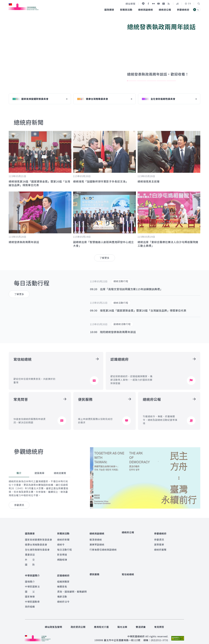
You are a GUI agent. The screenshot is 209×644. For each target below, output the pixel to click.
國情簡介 (30, 578)
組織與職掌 (63, 578)
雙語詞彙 (141, 623)
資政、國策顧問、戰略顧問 (72, 588)
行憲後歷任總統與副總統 (103, 548)
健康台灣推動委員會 (36, 543)
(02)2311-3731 (160, 636)
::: (2, 2)
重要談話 (30, 553)
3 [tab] (152, 81)
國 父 (30, 588)
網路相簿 (62, 558)
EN (188, 3)
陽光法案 (122, 623)
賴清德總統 (96, 538)
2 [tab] (142, 81)
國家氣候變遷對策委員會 (39, 538)
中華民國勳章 (32, 598)
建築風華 (159, 543)
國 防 (30, 563)
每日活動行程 (65, 548)
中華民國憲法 (32, 583)
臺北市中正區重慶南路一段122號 (122, 636)
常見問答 (159, 623)
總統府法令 (63, 598)
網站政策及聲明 (53, 623)
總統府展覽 (160, 548)
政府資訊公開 (78, 623)
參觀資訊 (159, 538)
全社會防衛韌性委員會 (37, 548)
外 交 (30, 558)
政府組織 (30, 603)
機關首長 (62, 583)
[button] (199, 4)
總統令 (61, 543)
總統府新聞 (63, 538)
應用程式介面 (101, 623)
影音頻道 (62, 553)
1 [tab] (132, 81)
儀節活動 (62, 593)
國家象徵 (30, 593)
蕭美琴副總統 (97, 543)
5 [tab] (171, 81)
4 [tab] (161, 81)
